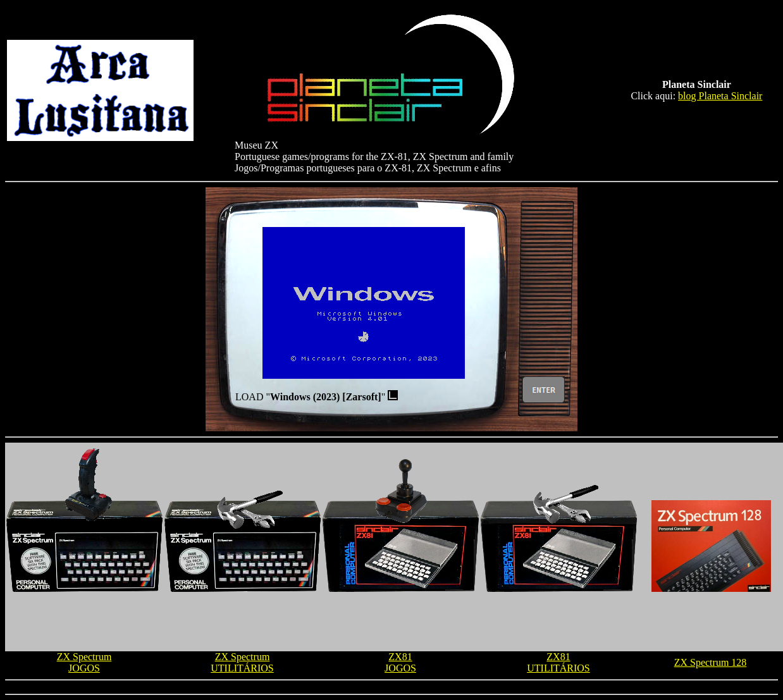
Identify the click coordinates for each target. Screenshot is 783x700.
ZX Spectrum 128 (711, 662)
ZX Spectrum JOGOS (84, 662)
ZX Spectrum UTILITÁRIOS (242, 662)
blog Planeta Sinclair (720, 96)
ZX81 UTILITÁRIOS (558, 662)
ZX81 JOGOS (400, 662)
